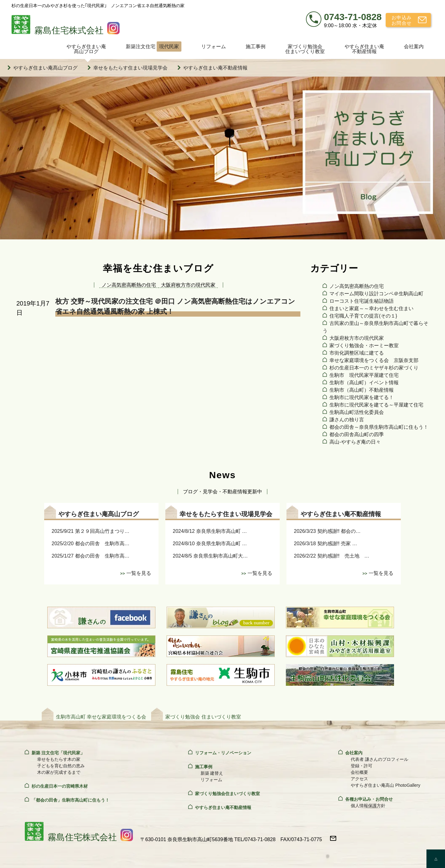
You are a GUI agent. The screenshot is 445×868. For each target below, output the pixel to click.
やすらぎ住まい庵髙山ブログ (86, 49)
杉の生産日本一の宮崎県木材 (60, 786)
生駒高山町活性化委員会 (357, 412)
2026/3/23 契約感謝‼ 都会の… (327, 531)
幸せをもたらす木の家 (59, 759)
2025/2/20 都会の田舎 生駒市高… (91, 544)
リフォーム (214, 46)
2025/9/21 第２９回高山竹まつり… (91, 531)
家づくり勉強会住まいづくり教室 (305, 49)
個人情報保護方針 (368, 806)
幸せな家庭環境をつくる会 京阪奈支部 (374, 360)
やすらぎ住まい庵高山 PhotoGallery (386, 785)
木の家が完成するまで (59, 772)
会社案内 (414, 46)
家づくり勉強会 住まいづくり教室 (203, 717)
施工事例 (256, 46)
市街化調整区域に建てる (357, 353)
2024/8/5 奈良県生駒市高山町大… (210, 556)
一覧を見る (139, 573)
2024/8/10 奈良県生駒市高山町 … (210, 544)
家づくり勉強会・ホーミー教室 (364, 346)
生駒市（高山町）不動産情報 (362, 390)
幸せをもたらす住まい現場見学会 (130, 68)
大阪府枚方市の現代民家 (357, 338)
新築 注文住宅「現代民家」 (58, 753)
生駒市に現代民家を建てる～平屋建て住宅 (376, 405)
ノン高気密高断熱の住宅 (357, 286)
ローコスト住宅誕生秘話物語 (362, 301)
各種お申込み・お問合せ (369, 799)
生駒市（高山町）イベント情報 (364, 383)
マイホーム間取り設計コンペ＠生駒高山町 (376, 294)
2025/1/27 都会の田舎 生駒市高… (91, 556)
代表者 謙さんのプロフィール (379, 759)
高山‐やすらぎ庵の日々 (355, 442)
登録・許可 (362, 766)
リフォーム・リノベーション (223, 753)
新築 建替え (212, 773)
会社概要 (359, 772)
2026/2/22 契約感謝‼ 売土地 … (332, 556)
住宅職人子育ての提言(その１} (363, 316)
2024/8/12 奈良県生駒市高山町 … (210, 531)
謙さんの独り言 (347, 420)
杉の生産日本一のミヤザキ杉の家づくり (374, 368)
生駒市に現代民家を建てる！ (362, 397)
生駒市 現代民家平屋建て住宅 (364, 375)
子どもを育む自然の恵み (61, 766)
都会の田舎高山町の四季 (357, 434)
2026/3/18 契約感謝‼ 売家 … (326, 544)
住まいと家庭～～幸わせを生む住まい (371, 308)
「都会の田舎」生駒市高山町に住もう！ (70, 800)
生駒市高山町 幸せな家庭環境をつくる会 (101, 717)
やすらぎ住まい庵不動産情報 (364, 49)
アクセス (359, 779)
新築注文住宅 (154, 46)
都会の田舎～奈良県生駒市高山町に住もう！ (379, 427)
